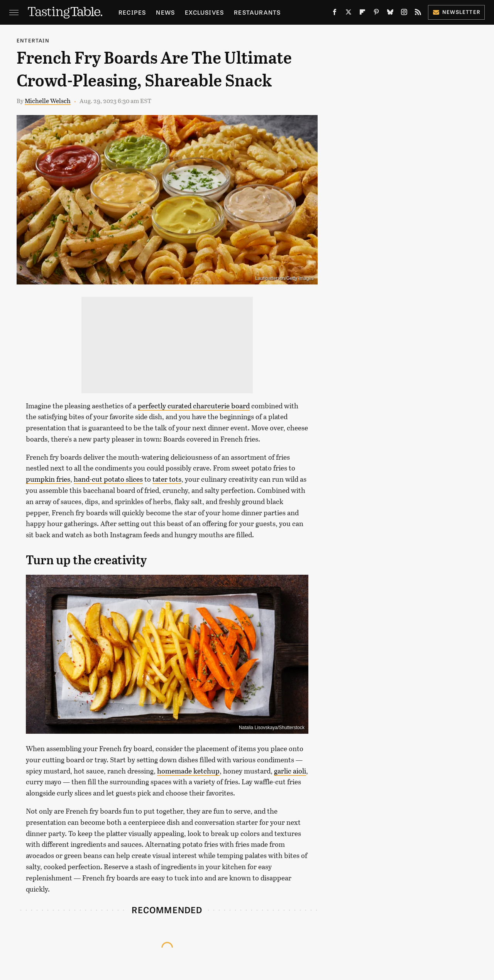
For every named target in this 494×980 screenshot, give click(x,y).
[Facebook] (335, 14)
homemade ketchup (188, 771)
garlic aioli (290, 771)
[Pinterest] (376, 14)
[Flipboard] (362, 14)
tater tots (167, 479)
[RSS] (418, 14)
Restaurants (257, 12)
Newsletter (456, 12)
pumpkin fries (48, 479)
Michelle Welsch (48, 101)
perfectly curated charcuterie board (194, 406)
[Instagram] (404, 14)
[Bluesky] (390, 14)
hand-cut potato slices (108, 479)
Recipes (132, 12)
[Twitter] (349, 14)
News (165, 12)
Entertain (33, 40)
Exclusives (204, 12)
